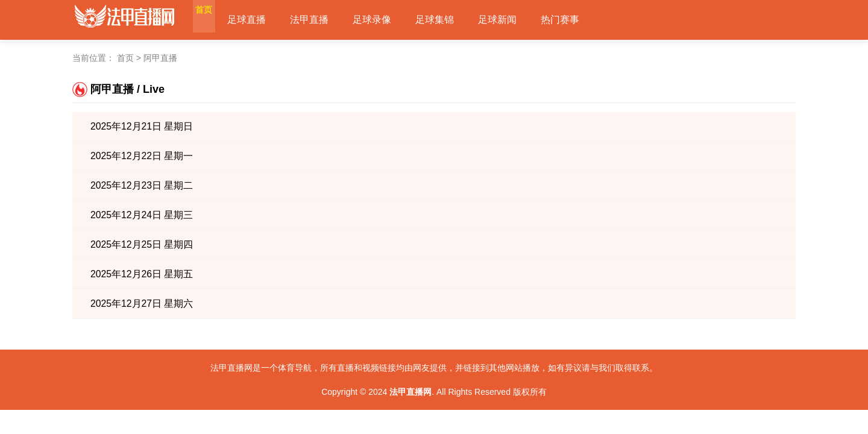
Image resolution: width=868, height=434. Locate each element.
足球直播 (268, 20)
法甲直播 (330, 20)
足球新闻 (518, 20)
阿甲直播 (160, 58)
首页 (215, 20)
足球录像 (393, 20)
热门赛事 (581, 20)
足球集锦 (456, 20)
